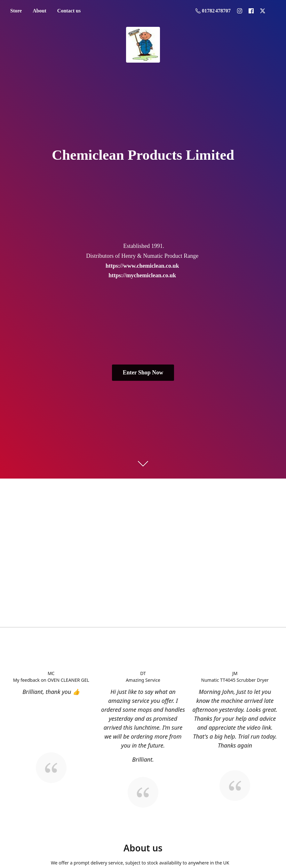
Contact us (69, 11)
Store (16, 11)
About (40, 11)
